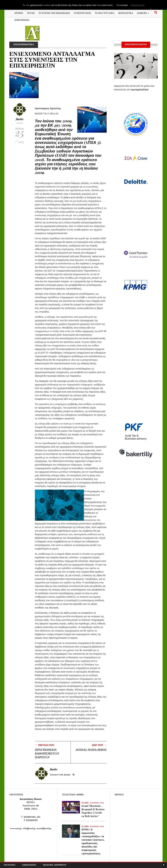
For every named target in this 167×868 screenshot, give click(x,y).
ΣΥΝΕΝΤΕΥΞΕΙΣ (82, 13)
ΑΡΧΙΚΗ (19, 13)
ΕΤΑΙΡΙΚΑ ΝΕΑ (97, 803)
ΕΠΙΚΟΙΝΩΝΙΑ (22, 20)
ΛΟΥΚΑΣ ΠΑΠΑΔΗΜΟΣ (91, 750)
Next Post (99, 745)
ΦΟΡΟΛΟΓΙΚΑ (126, 13)
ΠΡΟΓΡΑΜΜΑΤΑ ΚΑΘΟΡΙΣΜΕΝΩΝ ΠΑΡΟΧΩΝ (47, 753)
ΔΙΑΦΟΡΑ (143, 13)
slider (85, 803)
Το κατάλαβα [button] (122, 5)
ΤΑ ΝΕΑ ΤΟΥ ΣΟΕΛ (105, 13)
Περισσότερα (137, 5)
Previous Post (45, 745)
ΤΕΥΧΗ (31, 13)
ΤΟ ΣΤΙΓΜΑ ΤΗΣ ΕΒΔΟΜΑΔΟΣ (54, 13)
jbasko (20, 119)
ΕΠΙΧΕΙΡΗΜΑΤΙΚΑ (24, 45)
